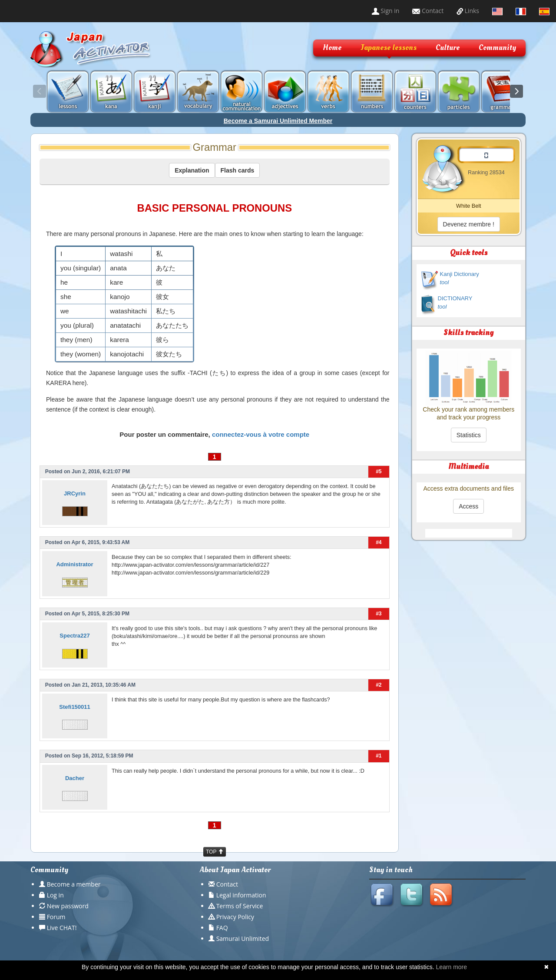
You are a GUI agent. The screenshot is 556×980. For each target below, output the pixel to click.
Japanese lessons (389, 48)
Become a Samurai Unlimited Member (278, 121)
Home (332, 48)
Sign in (386, 11)
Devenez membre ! (469, 224)
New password (68, 906)
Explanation (192, 170)
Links (468, 11)
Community (497, 48)
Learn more (451, 967)
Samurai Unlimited (243, 938)
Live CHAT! (62, 928)
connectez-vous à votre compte (261, 434)
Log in (55, 895)
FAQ (222, 928)
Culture (448, 48)
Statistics (469, 435)
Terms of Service (240, 906)
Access (468, 506)
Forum (56, 917)
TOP (215, 852)
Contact (428, 11)
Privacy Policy (235, 917)
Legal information (241, 895)
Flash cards (238, 170)
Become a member (74, 884)
